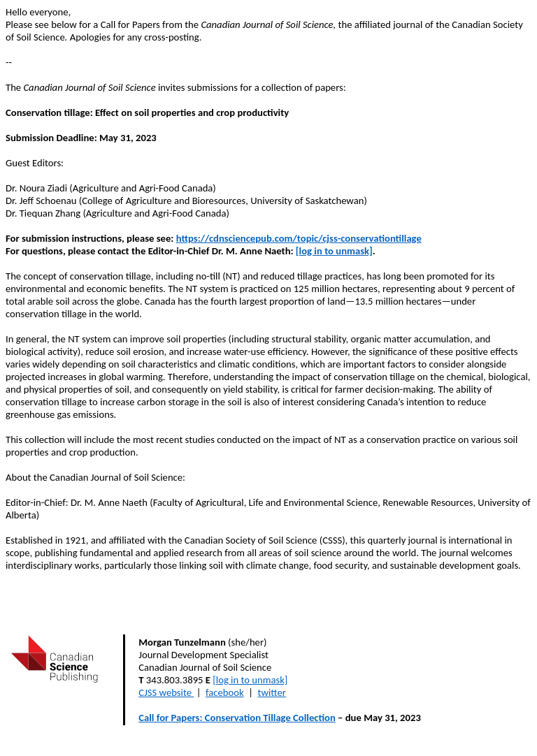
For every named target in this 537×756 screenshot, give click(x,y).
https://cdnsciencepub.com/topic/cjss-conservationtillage (299, 238)
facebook (225, 692)
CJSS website (165, 692)
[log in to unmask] (334, 251)
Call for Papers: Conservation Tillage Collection (237, 718)
